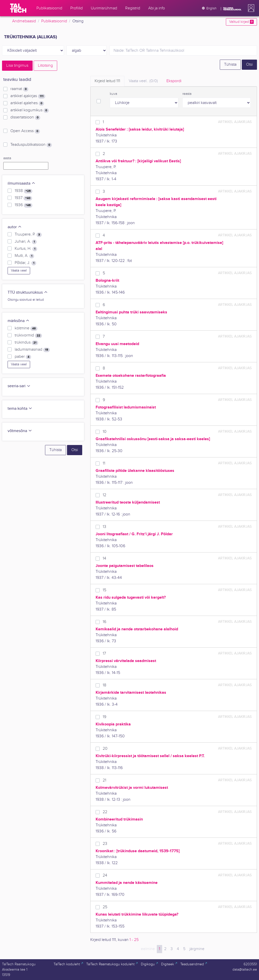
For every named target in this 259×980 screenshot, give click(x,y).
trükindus (26, 343)
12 (104, 495)
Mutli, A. (24, 256)
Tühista (230, 65)
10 (105, 432)
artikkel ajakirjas (28, 96)
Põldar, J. (25, 263)
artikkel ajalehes (27, 103)
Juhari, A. (26, 242)
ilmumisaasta (21, 183)
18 (104, 685)
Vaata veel (19, 271)
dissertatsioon (25, 117)
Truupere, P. (28, 235)
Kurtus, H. (26, 249)
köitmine (26, 328)
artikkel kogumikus (30, 110)
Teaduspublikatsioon (31, 145)
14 (104, 558)
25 (105, 907)
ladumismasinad (32, 350)
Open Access (25, 131)
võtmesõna (20, 431)
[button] (250, 8)
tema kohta (20, 409)
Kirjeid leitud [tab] (107, 81)
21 (104, 780)
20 (105, 749)
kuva (113, 94)
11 (104, 463)
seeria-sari (19, 386)
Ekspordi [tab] (174, 81)
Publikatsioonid (54, 21)
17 (104, 654)
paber (23, 357)
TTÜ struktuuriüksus (28, 292)
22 (105, 812)
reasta (187, 94)
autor (15, 227)
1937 (23, 198)
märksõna (19, 321)
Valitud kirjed (241, 22)
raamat (19, 89)
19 (104, 717)
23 (105, 844)
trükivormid (28, 335)
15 (104, 590)
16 (104, 622)
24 (105, 875)
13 (104, 527)
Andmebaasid (24, 21)
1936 (24, 205)
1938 (24, 191)
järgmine (197, 949)
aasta (7, 158)
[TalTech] (18, 8)
